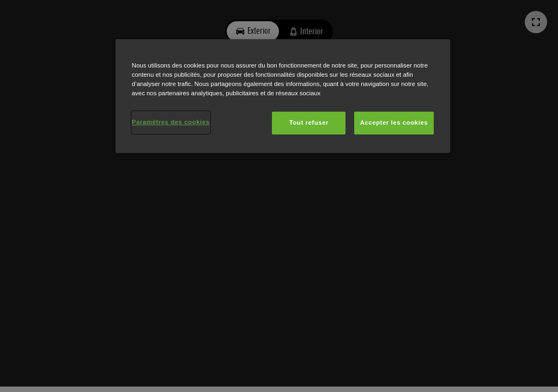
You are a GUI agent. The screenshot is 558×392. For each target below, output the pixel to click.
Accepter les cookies (394, 122)
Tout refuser (309, 122)
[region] (283, 96)
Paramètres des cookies (171, 122)
